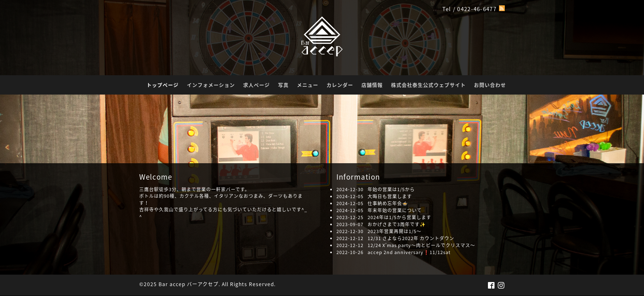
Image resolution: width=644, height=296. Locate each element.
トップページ (163, 85)
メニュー (308, 85)
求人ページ (256, 85)
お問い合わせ (490, 85)
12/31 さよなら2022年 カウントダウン (411, 238)
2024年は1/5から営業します (399, 217)
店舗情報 (372, 85)
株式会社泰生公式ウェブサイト (428, 85)
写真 (283, 85)
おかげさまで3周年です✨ (397, 224)
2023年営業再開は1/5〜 (394, 231)
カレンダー (340, 85)
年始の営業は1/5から (391, 189)
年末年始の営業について (395, 210)
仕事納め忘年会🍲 (388, 203)
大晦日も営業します (390, 196)
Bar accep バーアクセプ (189, 284)
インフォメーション (211, 85)
